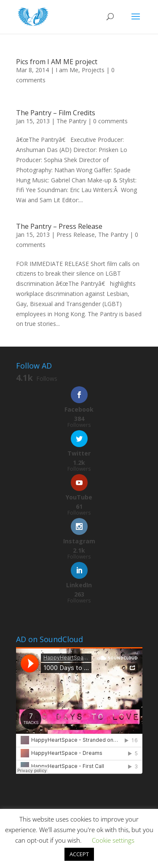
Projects (93, 70)
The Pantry (71, 121)
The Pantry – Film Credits (56, 113)
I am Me (67, 70)
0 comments (110, 121)
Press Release (76, 235)
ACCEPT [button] (79, 854)
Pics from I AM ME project (57, 62)
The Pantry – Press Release (59, 226)
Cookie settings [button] (113, 840)
